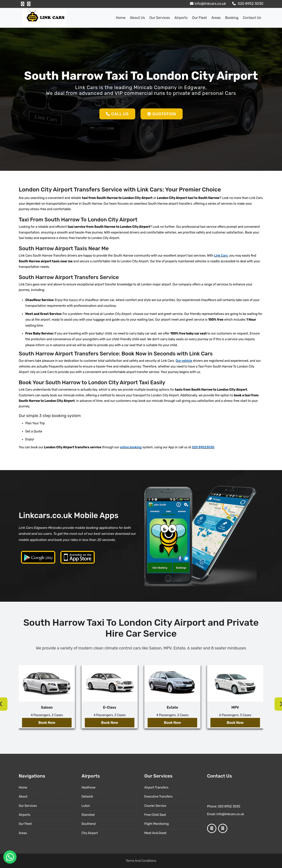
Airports (181, 18)
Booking (232, 18)
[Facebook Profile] (23, 4)
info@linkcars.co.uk (207, 4)
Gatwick (87, 797)
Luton (86, 806)
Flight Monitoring (157, 824)
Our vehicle (184, 361)
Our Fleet (199, 18)
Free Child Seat (155, 815)
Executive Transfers (158, 797)
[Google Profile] (29, 4)
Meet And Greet (155, 833)
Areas (216, 18)
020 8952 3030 (247, 4)
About (23, 797)
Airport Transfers (156, 788)
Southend (89, 824)
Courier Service (155, 806)
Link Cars (221, 256)
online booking (131, 447)
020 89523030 (203, 447)
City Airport (90, 833)
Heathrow (89, 788)
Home (121, 18)
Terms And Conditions (141, 861)
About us (137, 18)
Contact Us (252, 18)
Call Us (117, 114)
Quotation (162, 114)
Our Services (160, 18)
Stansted (88, 815)
